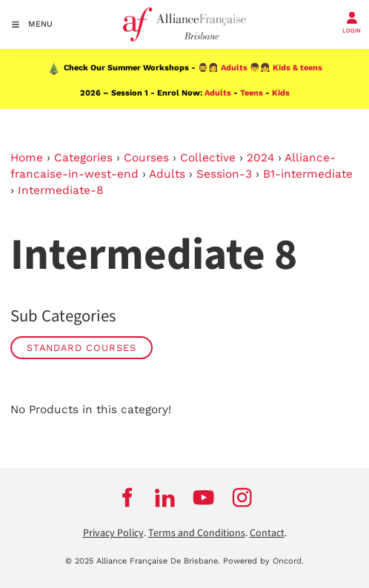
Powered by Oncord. (263, 561)
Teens (252, 93)
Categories (83, 158)
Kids (281, 93)
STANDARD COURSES (82, 348)
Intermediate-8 (60, 190)
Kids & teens (297, 68)
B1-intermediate (308, 174)
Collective (208, 158)
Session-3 (224, 174)
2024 (260, 158)
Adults (234, 68)
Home (27, 158)
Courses (146, 158)
